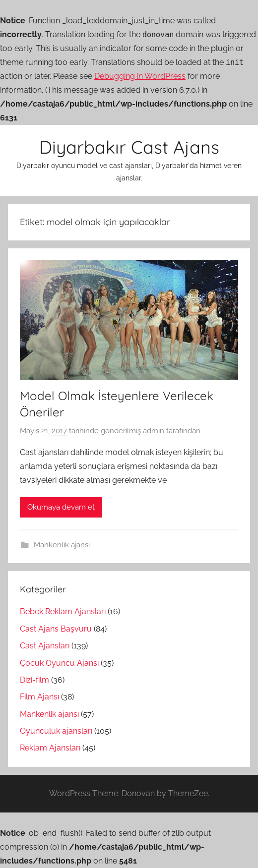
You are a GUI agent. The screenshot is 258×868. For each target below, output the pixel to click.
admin (154, 431)
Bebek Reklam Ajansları (63, 611)
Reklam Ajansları (50, 748)
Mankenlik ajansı (62, 545)
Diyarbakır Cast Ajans (129, 147)
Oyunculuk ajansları (56, 731)
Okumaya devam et (61, 507)
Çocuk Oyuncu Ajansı (59, 663)
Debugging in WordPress (140, 76)
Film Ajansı (39, 697)
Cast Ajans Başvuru (56, 629)
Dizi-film (34, 680)
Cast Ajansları (45, 646)
